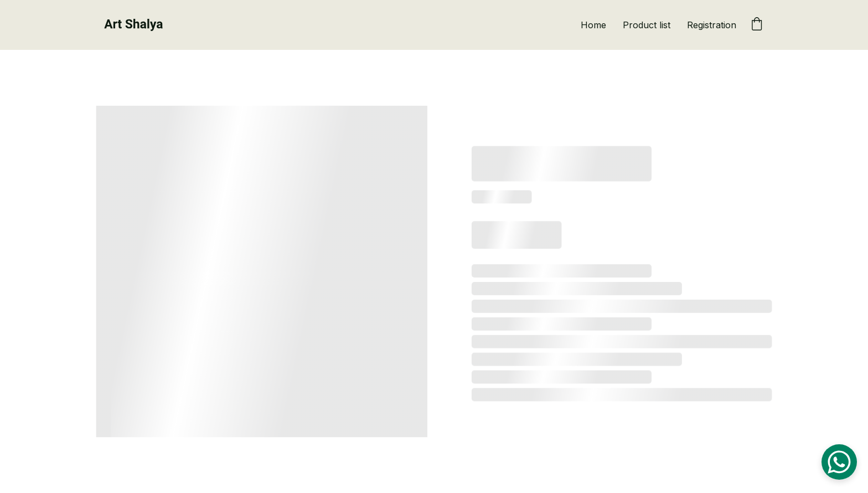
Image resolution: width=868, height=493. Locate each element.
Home (593, 25)
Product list (647, 25)
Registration (712, 25)
